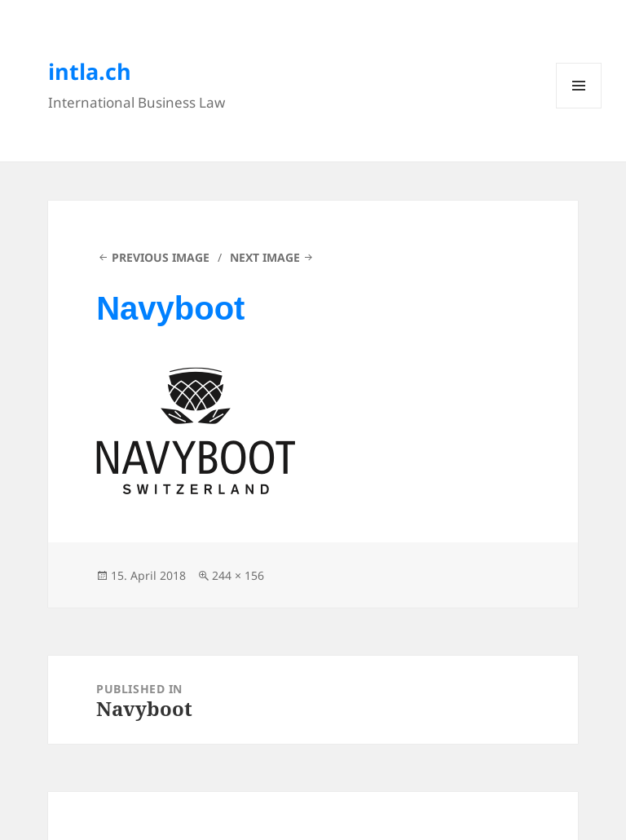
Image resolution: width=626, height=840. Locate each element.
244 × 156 (238, 575)
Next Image (265, 257)
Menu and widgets (579, 108)
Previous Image (161, 257)
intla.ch (90, 71)
